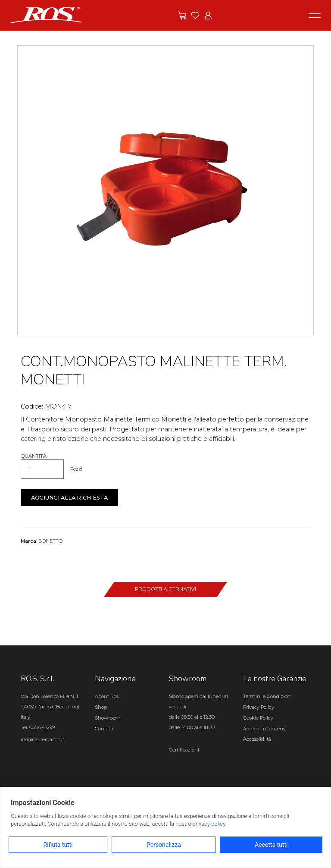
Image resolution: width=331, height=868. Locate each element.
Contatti (104, 729)
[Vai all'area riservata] (208, 16)
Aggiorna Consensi (265, 729)
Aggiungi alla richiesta (69, 498)
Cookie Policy (258, 718)
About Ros (107, 696)
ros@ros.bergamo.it (42, 739)
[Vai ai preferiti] (195, 16)
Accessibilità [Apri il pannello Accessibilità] (257, 739)
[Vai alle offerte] (182, 16)
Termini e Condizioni (267, 696)
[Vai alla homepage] (46, 15)
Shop (101, 707)
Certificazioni (184, 750)
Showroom (108, 718)
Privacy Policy (259, 707)
